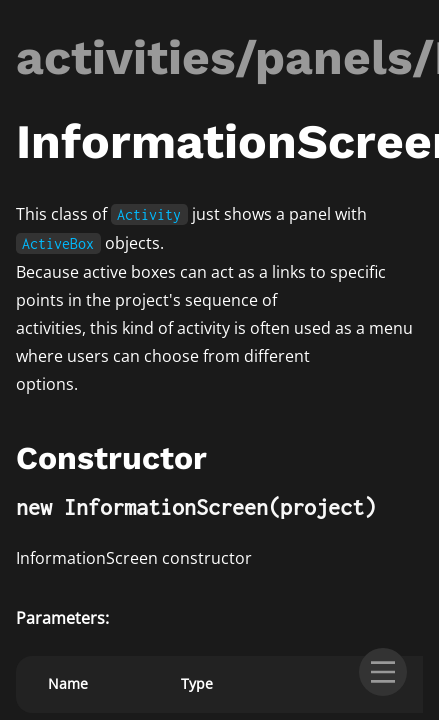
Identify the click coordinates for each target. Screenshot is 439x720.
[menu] (383, 672)
